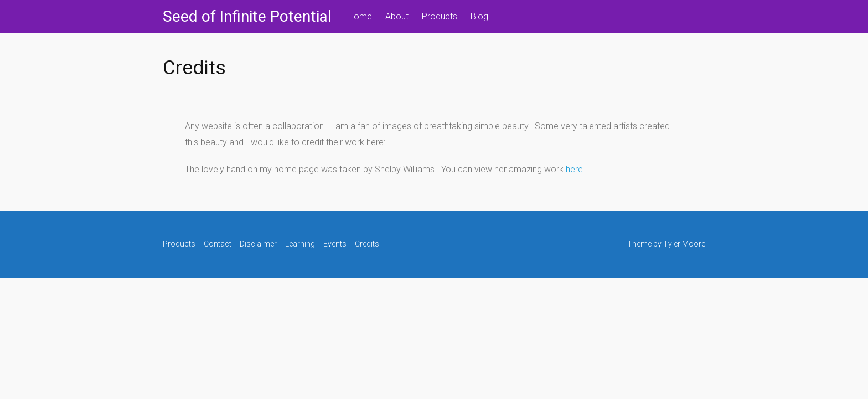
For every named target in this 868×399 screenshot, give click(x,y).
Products (440, 16)
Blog (479, 16)
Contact (218, 244)
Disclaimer (258, 244)
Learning (300, 244)
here (574, 169)
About (397, 16)
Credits (367, 244)
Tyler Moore (684, 244)
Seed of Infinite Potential (247, 16)
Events (335, 244)
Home (360, 16)
